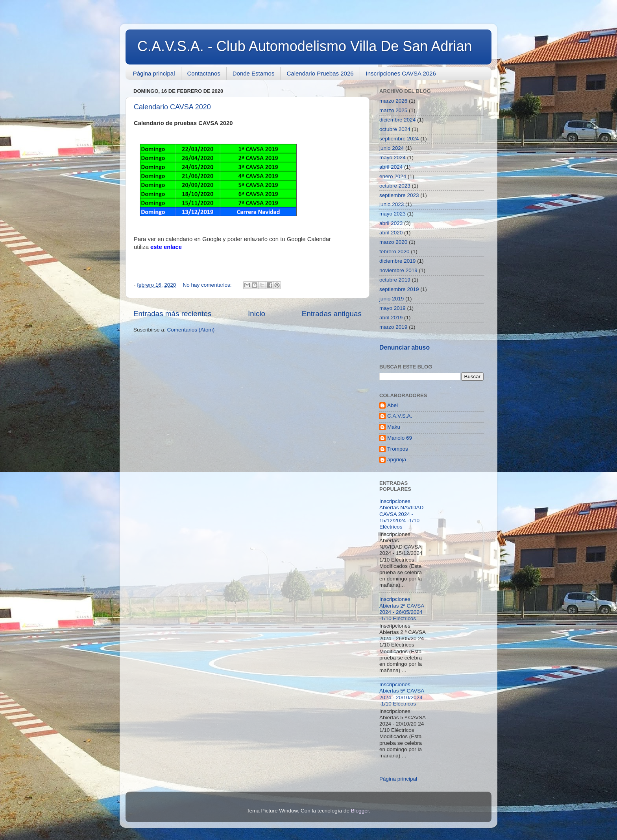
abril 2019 (391, 318)
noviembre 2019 (398, 270)
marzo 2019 (393, 327)
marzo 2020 (393, 242)
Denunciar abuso (405, 347)
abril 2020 (391, 233)
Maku (394, 427)
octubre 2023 (395, 186)
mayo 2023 (393, 214)
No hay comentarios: (208, 285)
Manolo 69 (400, 438)
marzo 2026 (393, 101)
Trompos (398, 449)
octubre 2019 (395, 280)
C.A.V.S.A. (400, 416)
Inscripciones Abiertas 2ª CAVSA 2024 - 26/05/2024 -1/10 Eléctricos (402, 609)
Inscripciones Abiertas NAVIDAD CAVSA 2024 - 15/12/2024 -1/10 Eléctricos (401, 514)
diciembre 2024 (397, 120)
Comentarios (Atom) (191, 330)
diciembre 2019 (397, 261)
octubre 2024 (395, 129)
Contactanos (204, 73)
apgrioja (397, 460)
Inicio (257, 314)
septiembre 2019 (399, 289)
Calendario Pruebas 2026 (320, 73)
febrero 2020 (394, 251)
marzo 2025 (393, 110)
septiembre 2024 (399, 139)
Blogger (360, 811)
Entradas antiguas (332, 314)
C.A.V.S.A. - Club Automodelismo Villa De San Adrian (305, 46)
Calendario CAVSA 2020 (172, 107)
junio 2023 (392, 204)
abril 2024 (391, 167)
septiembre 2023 (399, 195)
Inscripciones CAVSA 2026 (401, 73)
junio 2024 (392, 148)
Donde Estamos (254, 73)
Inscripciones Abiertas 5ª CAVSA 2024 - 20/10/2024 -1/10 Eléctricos (402, 694)
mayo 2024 (393, 157)
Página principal (154, 73)
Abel (393, 405)
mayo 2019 (393, 308)
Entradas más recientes (172, 314)
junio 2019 (392, 299)
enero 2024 (393, 176)
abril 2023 (391, 223)
